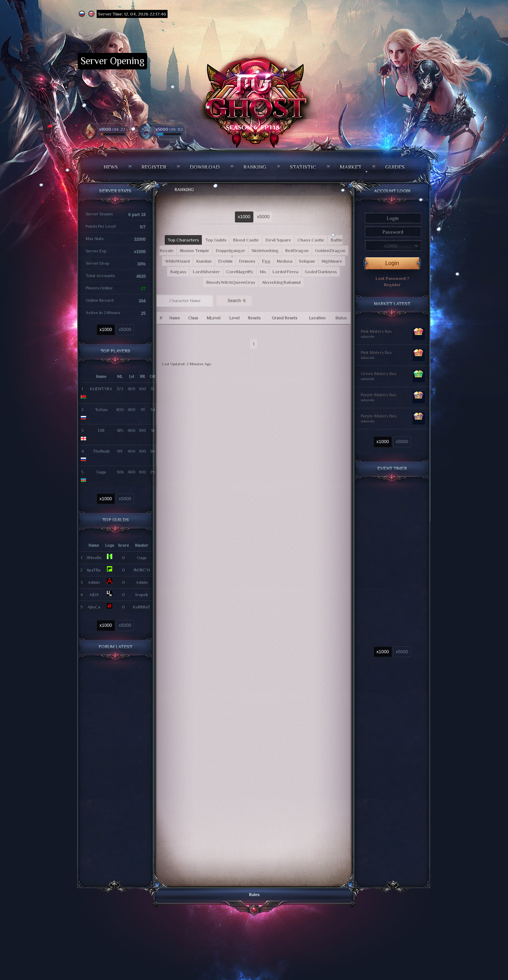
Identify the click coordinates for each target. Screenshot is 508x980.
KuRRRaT (142, 607)
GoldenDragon (330, 250)
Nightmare (332, 261)
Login (392, 263)
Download (205, 167)
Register (154, 167)
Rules (254, 895)
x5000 (125, 329)
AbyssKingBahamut (281, 282)
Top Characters (183, 240)
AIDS (94, 595)
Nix (263, 272)
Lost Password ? (392, 278)
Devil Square (278, 240)
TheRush (101, 451)
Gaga (101, 472)
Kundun (204, 261)
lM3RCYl (142, 570)
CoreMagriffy (240, 272)
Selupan (307, 261)
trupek (142, 595)
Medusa (285, 261)
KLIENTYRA (101, 389)
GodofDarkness (321, 272)
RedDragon (297, 250)
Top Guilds (216, 240)
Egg (266, 261)
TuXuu (101, 410)
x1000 (106, 329)
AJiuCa (94, 607)
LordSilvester (206, 272)
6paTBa (94, 570)
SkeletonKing (265, 250)
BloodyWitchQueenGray (231, 282)
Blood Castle (246, 240)
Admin (94, 582)
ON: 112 (169, 129)
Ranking (255, 167)
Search (237, 300)
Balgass (178, 272)
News (111, 167)
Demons (247, 261)
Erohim (225, 261)
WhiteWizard (177, 261)
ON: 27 (112, 129)
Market (351, 167)
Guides (395, 167)
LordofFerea (285, 272)
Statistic (303, 167)
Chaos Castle (311, 240)
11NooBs (94, 558)
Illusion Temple (195, 250)
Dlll (101, 430)
